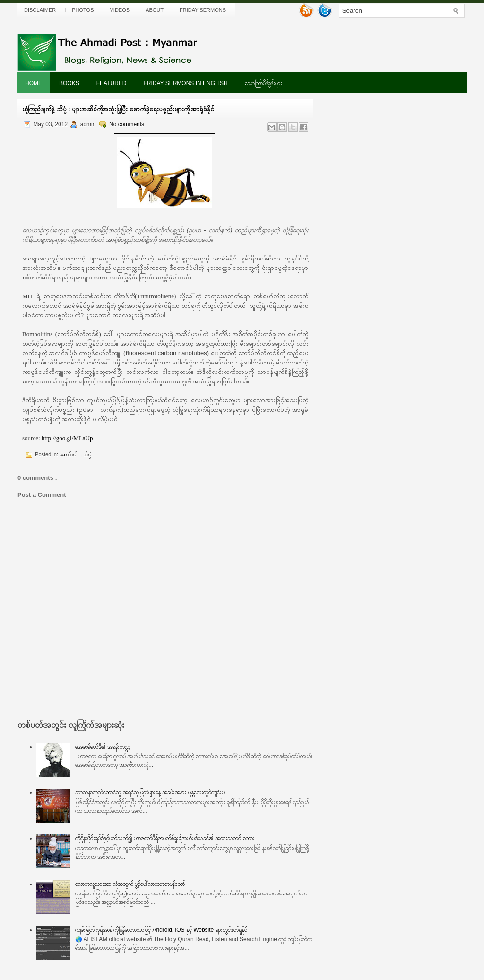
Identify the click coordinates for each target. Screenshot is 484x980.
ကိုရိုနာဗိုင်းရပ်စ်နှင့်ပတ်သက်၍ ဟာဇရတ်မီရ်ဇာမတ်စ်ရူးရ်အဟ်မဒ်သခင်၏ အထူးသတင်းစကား (165, 838)
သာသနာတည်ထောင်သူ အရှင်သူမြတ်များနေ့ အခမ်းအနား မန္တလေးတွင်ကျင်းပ (150, 792)
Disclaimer (40, 10)
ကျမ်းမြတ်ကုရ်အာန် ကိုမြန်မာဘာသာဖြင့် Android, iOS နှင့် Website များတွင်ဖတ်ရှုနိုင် (161, 930)
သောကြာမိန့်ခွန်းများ (264, 83)
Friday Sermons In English (185, 83)
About (155, 10)
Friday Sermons (203, 10)
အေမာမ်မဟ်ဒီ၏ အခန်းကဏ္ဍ (103, 747)
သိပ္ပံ (87, 454)
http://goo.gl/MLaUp (67, 438)
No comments (127, 124)
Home (34, 83)
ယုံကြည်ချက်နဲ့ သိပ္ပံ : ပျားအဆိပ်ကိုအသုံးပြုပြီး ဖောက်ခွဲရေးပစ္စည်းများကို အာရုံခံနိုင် (118, 109)
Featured (112, 83)
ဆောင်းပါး (70, 454)
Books (69, 83)
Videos (120, 10)
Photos (83, 10)
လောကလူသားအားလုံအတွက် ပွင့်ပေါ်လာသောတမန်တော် (130, 884)
